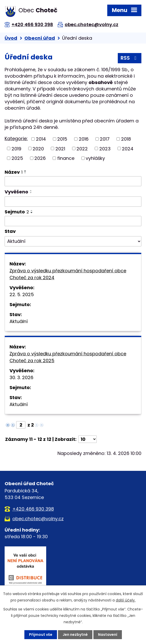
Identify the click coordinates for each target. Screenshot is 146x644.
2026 (40, 158)
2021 (60, 148)
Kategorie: (16, 138)
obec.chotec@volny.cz (91, 24)
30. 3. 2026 (21, 377)
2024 (128, 148)
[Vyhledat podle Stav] (73, 241)
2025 (17, 158)
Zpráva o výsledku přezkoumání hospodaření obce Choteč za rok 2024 (68, 274)
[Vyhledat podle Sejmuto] (73, 221)
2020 (38, 148)
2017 (105, 139)
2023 (105, 148)
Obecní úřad (40, 38)
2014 (41, 139)
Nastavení (108, 635)
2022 (82, 148)
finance (66, 158)
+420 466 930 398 (32, 24)
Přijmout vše (41, 635)
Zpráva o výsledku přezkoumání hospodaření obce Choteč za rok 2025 (68, 357)
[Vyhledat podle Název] (73, 181)
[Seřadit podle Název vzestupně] (25, 171)
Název (14, 172)
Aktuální (19, 321)
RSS (129, 58)
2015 (62, 139)
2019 (16, 148)
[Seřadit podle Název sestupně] (25, 173)
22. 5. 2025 (22, 294)
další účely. (126, 600)
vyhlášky (95, 158)
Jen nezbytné (75, 635)
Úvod (11, 38)
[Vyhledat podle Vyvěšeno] (73, 202)
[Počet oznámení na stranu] (87, 439)
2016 (84, 139)
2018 (126, 139)
